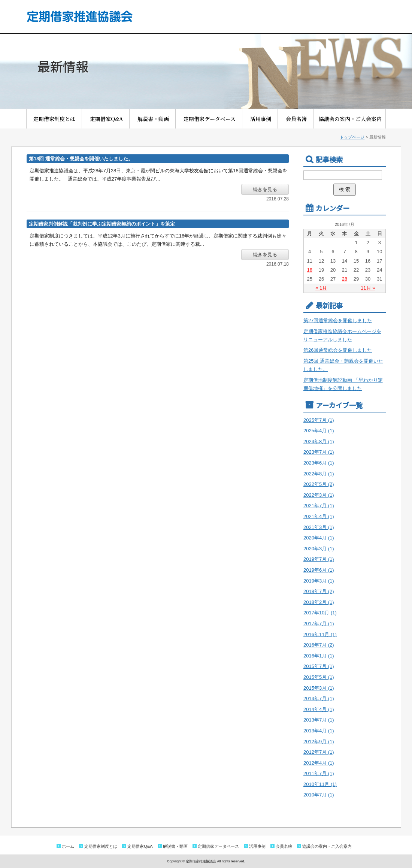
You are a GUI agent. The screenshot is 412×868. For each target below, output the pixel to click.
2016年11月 (320, 634)
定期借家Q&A (109, 119)
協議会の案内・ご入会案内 (350, 119)
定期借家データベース (212, 119)
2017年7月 (319, 624)
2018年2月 (319, 602)
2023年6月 (319, 463)
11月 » (368, 288)
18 (309, 270)
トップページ (352, 137)
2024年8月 (319, 441)
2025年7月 (319, 420)
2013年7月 (319, 720)
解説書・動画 (156, 119)
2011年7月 (319, 773)
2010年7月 (319, 795)
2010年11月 (320, 784)
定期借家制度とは (57, 119)
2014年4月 (319, 709)
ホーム (68, 846)
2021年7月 (319, 506)
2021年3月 (319, 527)
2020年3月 (319, 549)
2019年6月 (319, 570)
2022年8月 (319, 474)
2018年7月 (319, 591)
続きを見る (265, 189)
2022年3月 (319, 495)
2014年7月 (319, 698)
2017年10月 (320, 613)
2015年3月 (319, 688)
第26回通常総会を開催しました (338, 350)
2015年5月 (319, 677)
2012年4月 (319, 763)
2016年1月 (319, 656)
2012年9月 (319, 742)
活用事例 (263, 119)
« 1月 (321, 288)
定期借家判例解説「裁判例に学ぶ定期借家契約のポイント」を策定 (102, 224)
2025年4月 (319, 431)
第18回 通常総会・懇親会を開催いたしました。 (81, 159)
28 (345, 279)
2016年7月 (319, 645)
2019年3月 (319, 581)
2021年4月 (319, 516)
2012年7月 (319, 752)
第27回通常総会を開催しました (338, 320)
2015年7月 (319, 666)
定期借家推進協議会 (79, 16)
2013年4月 (319, 731)
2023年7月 (319, 452)
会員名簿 (299, 119)
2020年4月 (319, 538)
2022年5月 (319, 484)
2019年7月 (319, 559)
